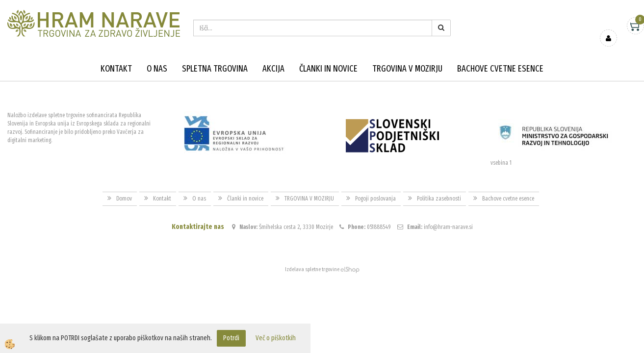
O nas (157, 69)
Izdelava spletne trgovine (312, 269)
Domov (124, 199)
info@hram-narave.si (448, 227)
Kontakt (116, 69)
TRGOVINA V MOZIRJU (407, 69)
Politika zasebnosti (439, 199)
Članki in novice (328, 69)
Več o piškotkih (276, 338)
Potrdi (231, 338)
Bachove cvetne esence (500, 69)
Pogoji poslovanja (375, 199)
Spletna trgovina (215, 69)
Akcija (273, 69)
